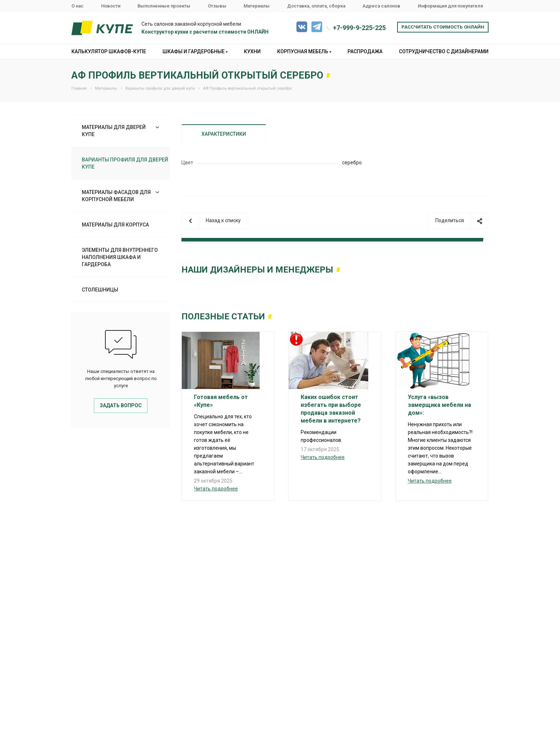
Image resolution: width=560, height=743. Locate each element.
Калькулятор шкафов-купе (109, 51)
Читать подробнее (216, 489)
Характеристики (224, 134)
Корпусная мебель (304, 51)
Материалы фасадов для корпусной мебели (116, 196)
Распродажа (365, 51)
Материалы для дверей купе (114, 131)
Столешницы (100, 290)
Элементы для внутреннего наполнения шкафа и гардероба (120, 257)
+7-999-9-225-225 (359, 28)
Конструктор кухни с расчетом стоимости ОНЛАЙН (205, 32)
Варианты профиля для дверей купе (125, 163)
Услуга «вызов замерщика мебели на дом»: (439, 405)
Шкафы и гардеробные (195, 51)
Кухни (252, 51)
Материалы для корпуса (115, 225)
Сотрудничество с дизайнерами (444, 51)
